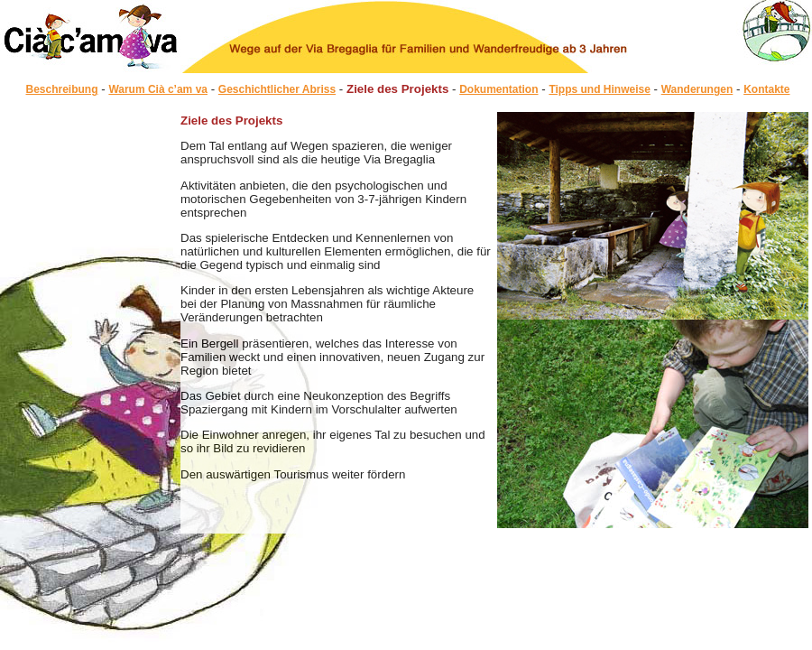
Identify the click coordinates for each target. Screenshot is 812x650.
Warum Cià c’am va (158, 89)
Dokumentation (498, 89)
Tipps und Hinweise (599, 89)
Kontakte (766, 89)
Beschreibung (62, 89)
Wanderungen (697, 89)
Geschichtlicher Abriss (277, 89)
